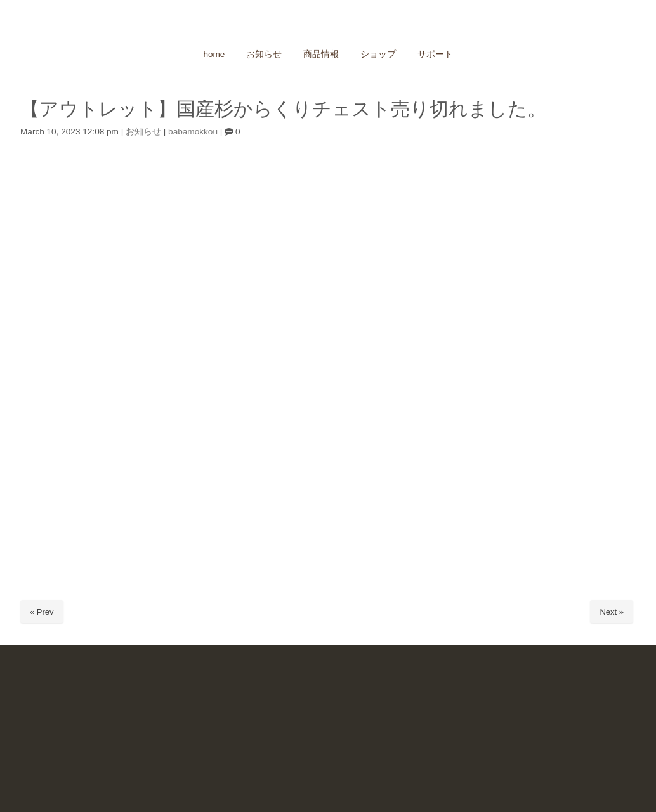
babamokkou (193, 132)
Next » (612, 612)
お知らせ (143, 132)
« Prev (42, 612)
